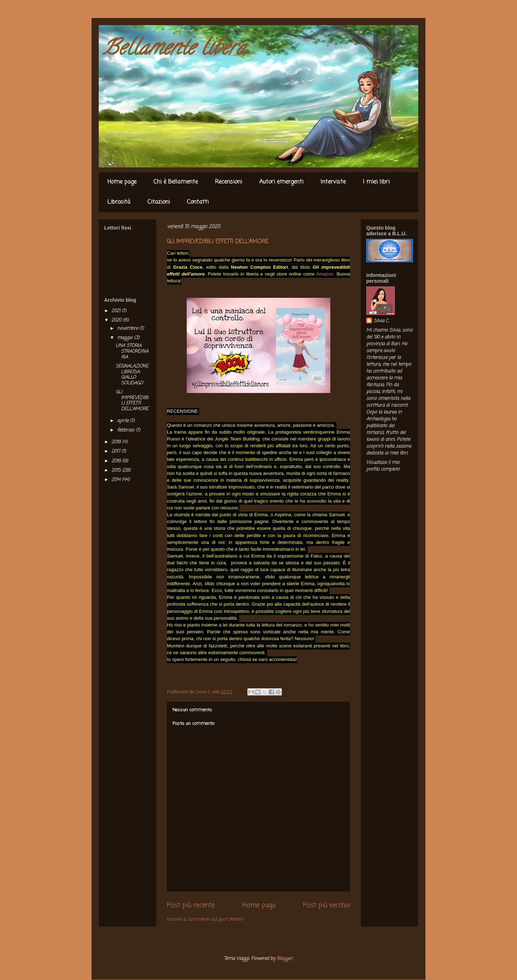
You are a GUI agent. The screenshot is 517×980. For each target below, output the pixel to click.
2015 (117, 470)
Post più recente (191, 905)
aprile (124, 421)
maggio (125, 338)
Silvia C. (381, 321)
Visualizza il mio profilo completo (383, 466)
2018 (117, 442)
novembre (128, 329)
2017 (116, 451)
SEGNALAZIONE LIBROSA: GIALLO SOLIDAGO (132, 375)
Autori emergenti (281, 182)
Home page (122, 182)
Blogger (285, 959)
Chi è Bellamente (176, 182)
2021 (117, 311)
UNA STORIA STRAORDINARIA (132, 351)
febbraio (126, 430)
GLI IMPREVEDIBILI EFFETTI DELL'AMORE (132, 401)
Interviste (333, 182)
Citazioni (159, 202)
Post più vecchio (327, 905)
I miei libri (376, 182)
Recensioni (229, 182)
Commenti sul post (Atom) (216, 919)
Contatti (198, 202)
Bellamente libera (174, 50)
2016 (117, 461)
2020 (117, 320)
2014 (117, 480)
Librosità (119, 202)
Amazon (325, 274)
